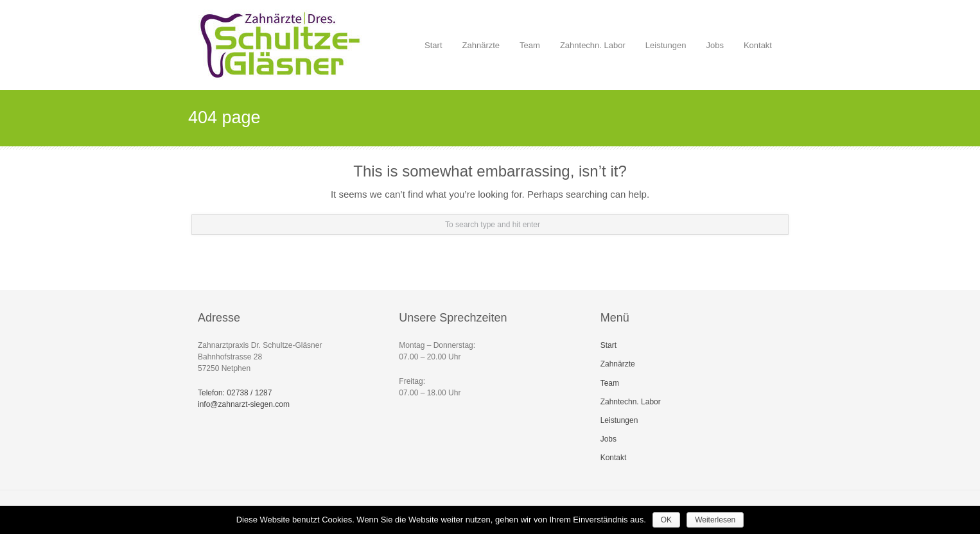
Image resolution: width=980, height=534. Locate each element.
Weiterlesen (715, 520)
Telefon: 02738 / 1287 (235, 393)
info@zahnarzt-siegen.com (244, 404)
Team (530, 45)
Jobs (712, 38)
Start (433, 45)
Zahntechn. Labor (593, 45)
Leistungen (663, 38)
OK (666, 520)
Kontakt (758, 45)
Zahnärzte (481, 45)
